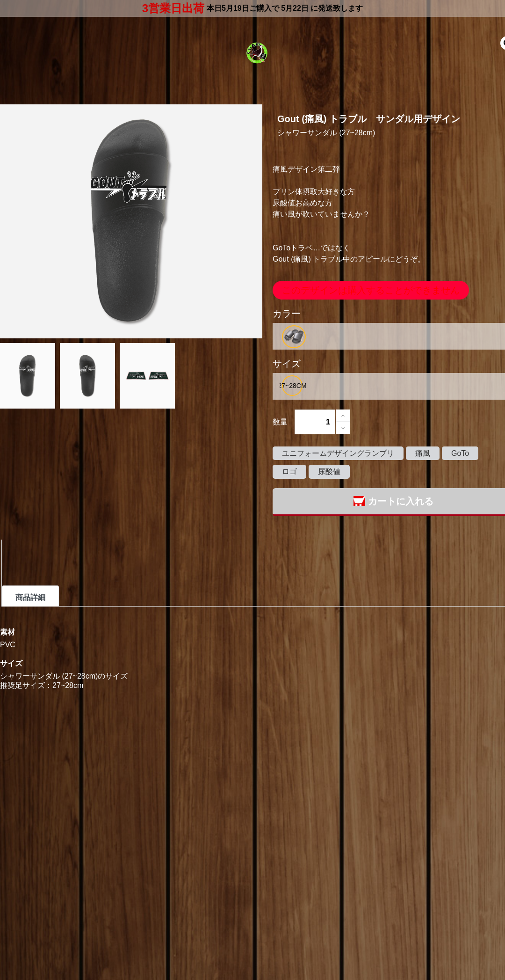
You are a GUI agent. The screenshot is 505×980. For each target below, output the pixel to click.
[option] (294, 337)
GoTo (460, 453)
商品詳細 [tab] (30, 597)
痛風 (423, 453)
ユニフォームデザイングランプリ (338, 453)
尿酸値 (329, 472)
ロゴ (289, 472)
